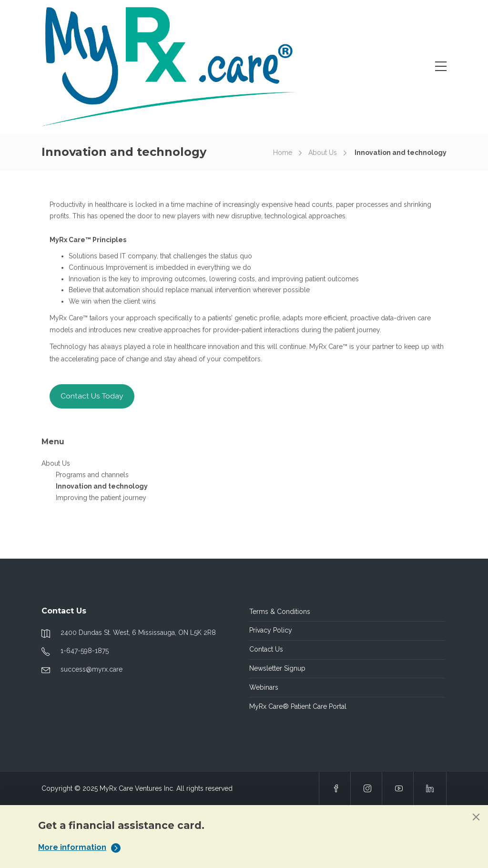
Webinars (264, 687)
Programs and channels (92, 475)
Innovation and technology (102, 486)
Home (283, 153)
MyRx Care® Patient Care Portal (298, 706)
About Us (323, 153)
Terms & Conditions (280, 612)
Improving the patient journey (101, 498)
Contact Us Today (92, 396)
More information (79, 847)
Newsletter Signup (277, 668)
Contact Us (266, 649)
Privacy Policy (271, 630)
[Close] (476, 817)
